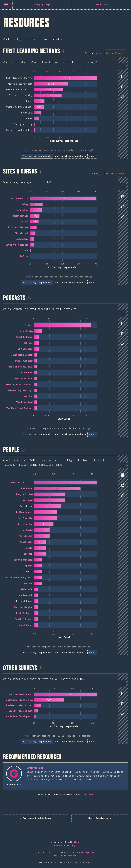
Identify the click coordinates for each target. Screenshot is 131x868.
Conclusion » (90, 818)
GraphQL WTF (35, 768)
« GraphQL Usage (47, 818)
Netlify (71, 846)
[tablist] (105, 53)
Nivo (76, 843)
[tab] (93, 53)
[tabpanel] (65, 108)
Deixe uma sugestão (83, 853)
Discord (72, 856)
